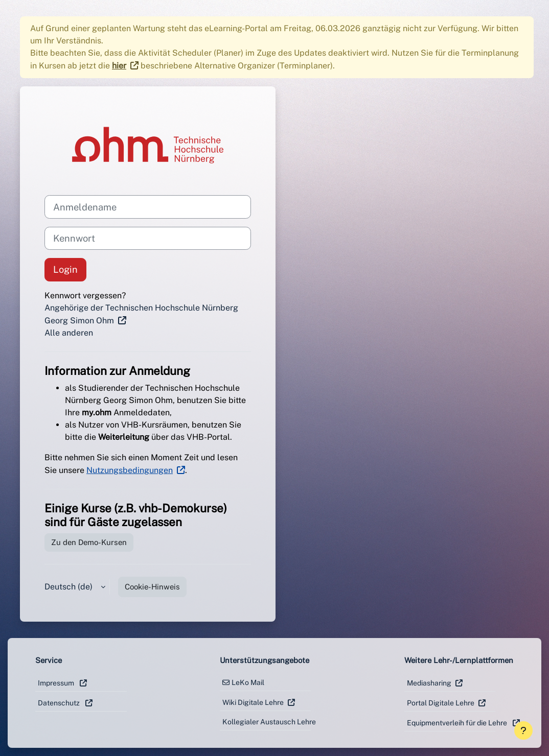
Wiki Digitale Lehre (253, 702)
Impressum (57, 683)
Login (65, 269)
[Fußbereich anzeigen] (523, 730)
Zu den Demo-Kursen (89, 542)
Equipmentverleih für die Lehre (451, 723)
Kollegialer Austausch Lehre (267, 722)
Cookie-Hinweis (152, 587)
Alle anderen (69, 333)
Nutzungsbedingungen (130, 470)
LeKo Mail (248, 682)
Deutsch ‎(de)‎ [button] (70, 587)
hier (119, 66)
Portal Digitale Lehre (441, 703)
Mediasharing (429, 683)
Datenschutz (60, 703)
